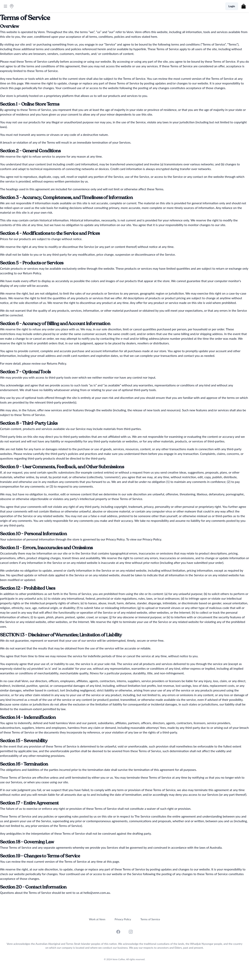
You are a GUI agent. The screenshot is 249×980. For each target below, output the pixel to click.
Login (232, 6)
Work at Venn (97, 919)
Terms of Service (150, 919)
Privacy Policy (123, 919)
